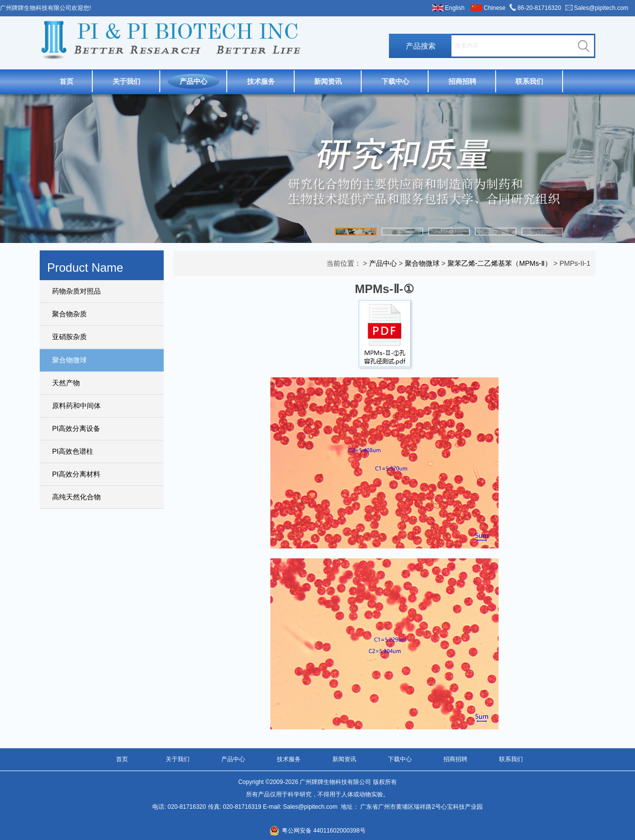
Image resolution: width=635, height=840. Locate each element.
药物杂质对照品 (76, 291)
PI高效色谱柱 (73, 451)
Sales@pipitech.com (601, 8)
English (455, 8)
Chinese (495, 8)
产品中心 (193, 81)
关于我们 (127, 81)
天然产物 (66, 383)
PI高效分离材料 (76, 474)
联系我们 (529, 81)
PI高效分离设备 (76, 428)
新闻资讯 (328, 81)
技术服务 (261, 81)
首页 (66, 81)
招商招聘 (462, 81)
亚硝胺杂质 (69, 337)
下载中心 (395, 81)
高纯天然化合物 (76, 497)
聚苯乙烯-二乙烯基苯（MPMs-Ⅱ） (500, 263)
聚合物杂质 (69, 314)
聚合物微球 (69, 360)
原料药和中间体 (76, 406)
